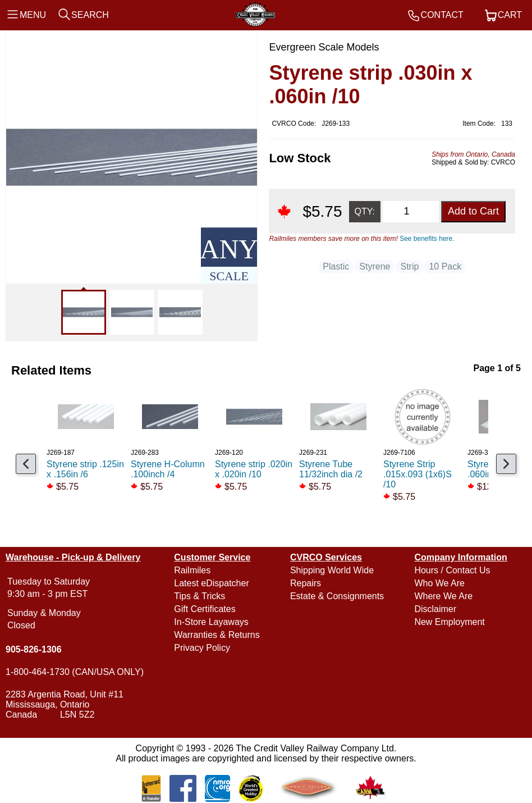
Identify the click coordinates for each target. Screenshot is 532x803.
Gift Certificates (205, 609)
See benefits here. (427, 239)
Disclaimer (435, 609)
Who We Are (439, 583)
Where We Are (443, 596)
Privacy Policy (202, 648)
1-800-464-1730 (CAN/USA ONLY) (75, 672)
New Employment (449, 622)
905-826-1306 (34, 649)
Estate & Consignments (337, 596)
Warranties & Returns (217, 635)
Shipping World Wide (332, 570)
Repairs (306, 583)
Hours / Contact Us (452, 570)
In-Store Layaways (211, 622)
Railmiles (192, 570)
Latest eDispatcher (211, 583)
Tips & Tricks (199, 596)
